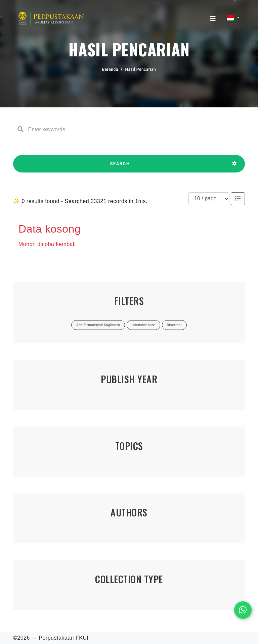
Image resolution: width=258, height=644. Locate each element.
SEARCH (120, 167)
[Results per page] (209, 199)
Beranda (110, 69)
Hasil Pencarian (141, 69)
